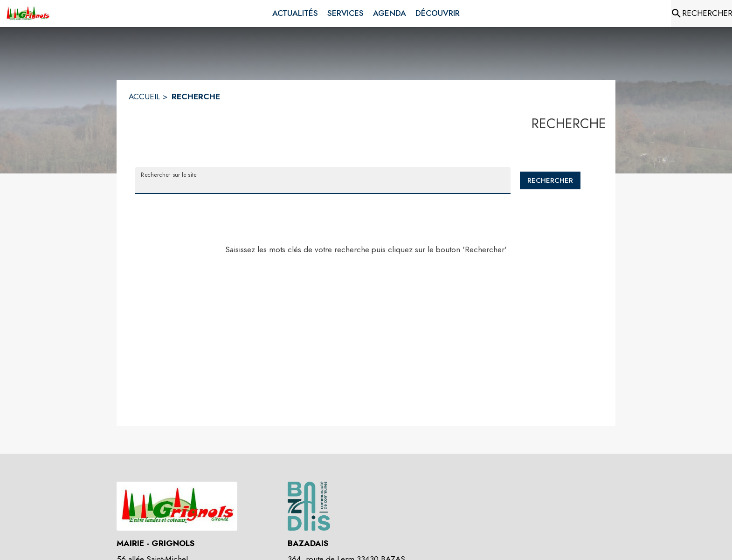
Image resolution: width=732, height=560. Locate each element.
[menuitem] (295, 14)
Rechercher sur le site (169, 174)
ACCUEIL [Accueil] (144, 97)
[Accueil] (28, 14)
